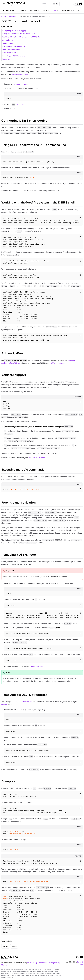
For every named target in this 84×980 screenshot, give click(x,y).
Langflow (35, 11)
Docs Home (9, 11)
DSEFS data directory (24, 702)
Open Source (68, 11)
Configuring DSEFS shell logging (14, 31)
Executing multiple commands (14, 46)
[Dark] (78, 4)
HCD (46, 11)
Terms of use (43, 963)
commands (18, 104)
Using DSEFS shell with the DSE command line (19, 34)
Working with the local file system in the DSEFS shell (22, 37)
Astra (23, 11)
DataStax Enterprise (9, 16)
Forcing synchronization (11, 50)
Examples (6, 59)
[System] (81, 4)
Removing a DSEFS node (11, 53)
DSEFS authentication (20, 74)
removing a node (37, 666)
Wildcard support (9, 43)
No (14, 946)
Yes (5, 946)
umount (4, 705)
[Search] (49, 4)
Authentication (8, 40)
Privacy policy (32, 963)
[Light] (75, 4)
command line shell (20, 84)
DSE (56, 11)
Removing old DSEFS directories (14, 56)
